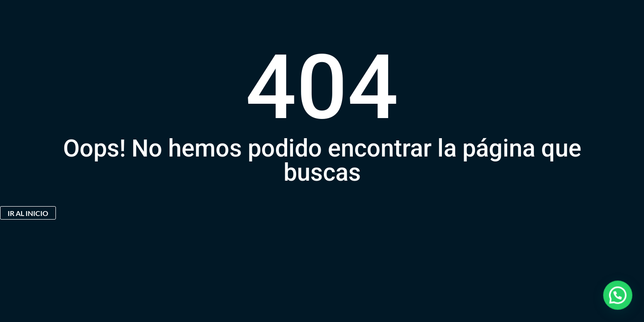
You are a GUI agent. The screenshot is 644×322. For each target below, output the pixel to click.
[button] (622, 306)
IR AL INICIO (28, 213)
